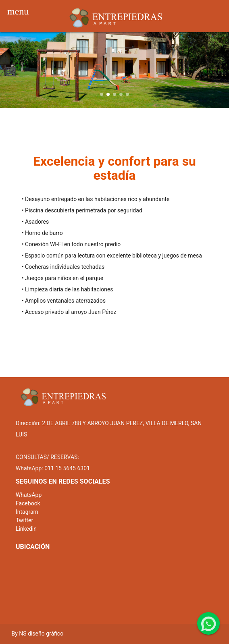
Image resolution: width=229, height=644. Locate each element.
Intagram (27, 512)
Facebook (28, 503)
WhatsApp (29, 495)
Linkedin (26, 529)
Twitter (24, 520)
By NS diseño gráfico (37, 634)
